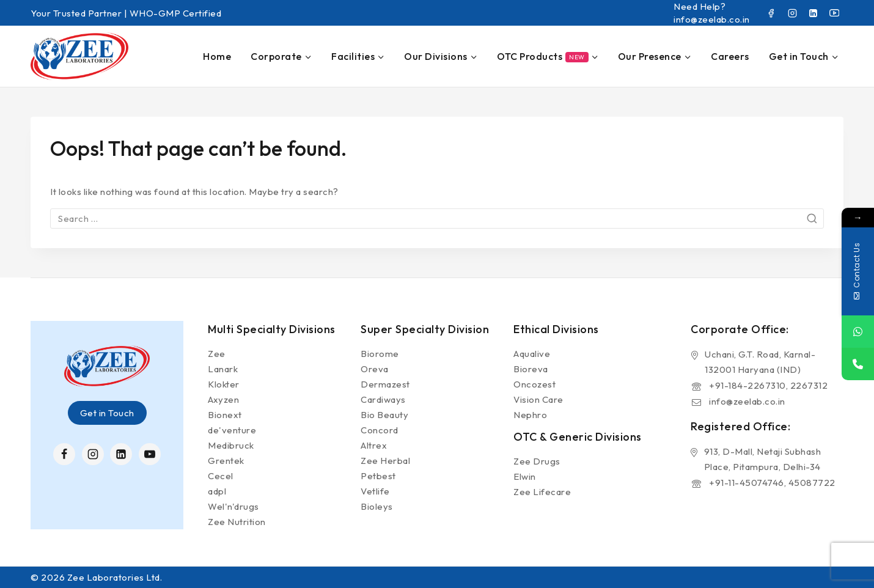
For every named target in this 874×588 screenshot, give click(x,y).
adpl (217, 491)
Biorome (380, 354)
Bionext (225, 415)
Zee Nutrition (237, 522)
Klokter (224, 384)
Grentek (226, 461)
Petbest (378, 476)
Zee (217, 354)
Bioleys (377, 506)
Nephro (530, 415)
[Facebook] (771, 13)
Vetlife (375, 491)
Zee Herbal (385, 461)
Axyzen (223, 399)
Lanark (223, 369)
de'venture (232, 430)
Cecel (221, 476)
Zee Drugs (537, 461)
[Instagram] (792, 13)
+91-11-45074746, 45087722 (772, 483)
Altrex (374, 445)
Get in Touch (107, 413)
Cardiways (383, 399)
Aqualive (532, 354)
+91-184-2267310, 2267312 (768, 385)
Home (217, 56)
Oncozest (534, 384)
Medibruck (231, 445)
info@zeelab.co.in (747, 401)
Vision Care (538, 399)
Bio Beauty (384, 415)
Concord (380, 430)
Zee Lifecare (542, 492)
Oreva (375, 369)
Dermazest (385, 384)
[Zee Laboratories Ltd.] (79, 56)
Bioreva (531, 369)
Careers (730, 56)
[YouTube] (834, 13)
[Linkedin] (813, 13)
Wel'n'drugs (233, 506)
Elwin (525, 476)
